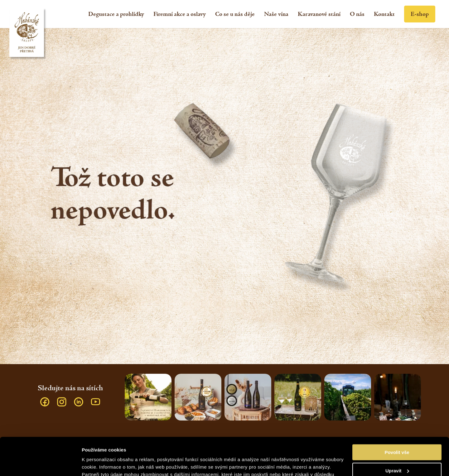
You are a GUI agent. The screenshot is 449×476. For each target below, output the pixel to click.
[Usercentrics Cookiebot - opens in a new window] (40, 464)
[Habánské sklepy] (28, 34)
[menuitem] (116, 14)
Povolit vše (397, 417)
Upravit (397, 435)
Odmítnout (397, 453)
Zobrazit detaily (99, 464)
